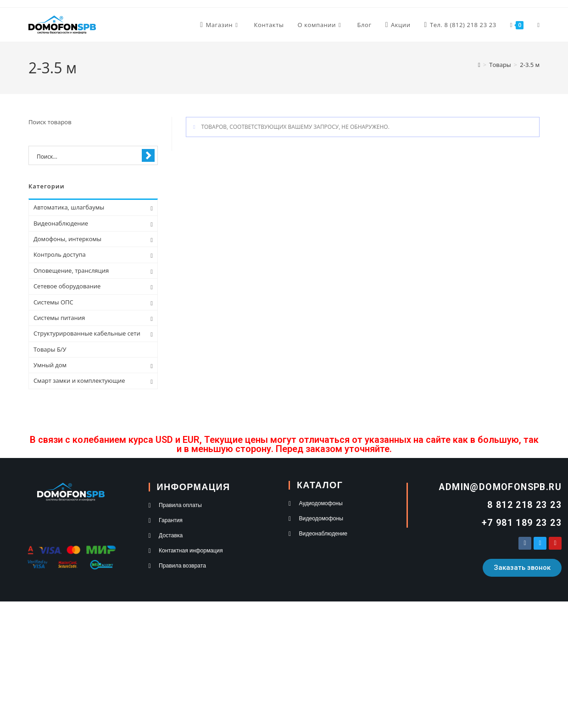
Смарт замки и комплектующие (79, 381)
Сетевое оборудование (67, 286)
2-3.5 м (530, 65)
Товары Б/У (50, 349)
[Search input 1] (87, 156)
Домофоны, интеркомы (67, 239)
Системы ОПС (53, 302)
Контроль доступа (60, 254)
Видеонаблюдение (61, 223)
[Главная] (479, 65)
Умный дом (50, 365)
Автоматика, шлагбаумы (69, 207)
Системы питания (59, 318)
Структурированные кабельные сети (87, 333)
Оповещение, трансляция (71, 270)
